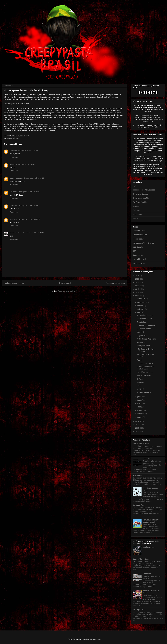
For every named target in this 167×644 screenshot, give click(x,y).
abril (139, 407)
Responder (14, 157)
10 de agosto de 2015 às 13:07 (29, 192)
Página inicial (65, 283)
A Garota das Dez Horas (146, 339)
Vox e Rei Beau (139, 263)
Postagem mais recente (14, 283)
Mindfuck (16, 138)
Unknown (14, 151)
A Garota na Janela (144, 319)
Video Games (138, 214)
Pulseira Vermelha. (144, 392)
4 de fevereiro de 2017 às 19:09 (33, 233)
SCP (134, 251)
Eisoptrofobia (142, 322)
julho (139, 397)
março (140, 410)
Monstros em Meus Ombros (143, 243)
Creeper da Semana (140, 194)
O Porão (140, 379)
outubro (140, 306)
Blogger (99, 639)
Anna (139, 386)
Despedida (147, 459)
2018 (137, 286)
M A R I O (141, 389)
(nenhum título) (149, 547)
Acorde (140, 360)
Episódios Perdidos (140, 202)
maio (139, 404)
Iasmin (12, 164)
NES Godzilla (138, 247)
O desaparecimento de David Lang (146, 368)
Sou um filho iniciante (141, 444)
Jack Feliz (141, 332)
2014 (137, 421)
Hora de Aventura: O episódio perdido (151, 521)
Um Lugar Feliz (138, 505)
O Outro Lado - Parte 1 (146, 363)
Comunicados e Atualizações (144, 190)
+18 (134, 186)
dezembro (141, 299)
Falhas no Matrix (139, 231)
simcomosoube (16, 178)
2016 (137, 292)
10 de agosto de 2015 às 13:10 (29, 206)
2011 (137, 431)
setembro (141, 309)
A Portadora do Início (145, 315)
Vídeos (135, 218)
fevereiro (141, 414)
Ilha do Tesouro (138, 239)
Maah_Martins (15, 233)
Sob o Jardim (138, 255)
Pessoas (140, 382)
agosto (140, 312)
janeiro (140, 417)
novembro (141, 302)
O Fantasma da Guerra (146, 325)
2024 (137, 276)
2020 (137, 279)
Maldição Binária (143, 346)
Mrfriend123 (142, 342)
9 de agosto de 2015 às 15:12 (33, 178)
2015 (137, 296)
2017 (137, 289)
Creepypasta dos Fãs (141, 198)
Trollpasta (136, 210)
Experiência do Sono (145, 372)
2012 (137, 428)
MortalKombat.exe (144, 376)
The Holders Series (140, 259)
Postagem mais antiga (115, 283)
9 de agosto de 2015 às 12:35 (26, 164)
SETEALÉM (137, 475)
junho (140, 400)
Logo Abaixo (142, 336)
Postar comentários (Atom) (67, 291)
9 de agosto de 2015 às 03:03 (29, 151)
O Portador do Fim (144, 329)
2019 (137, 282)
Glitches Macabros (140, 235)
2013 (137, 425)
